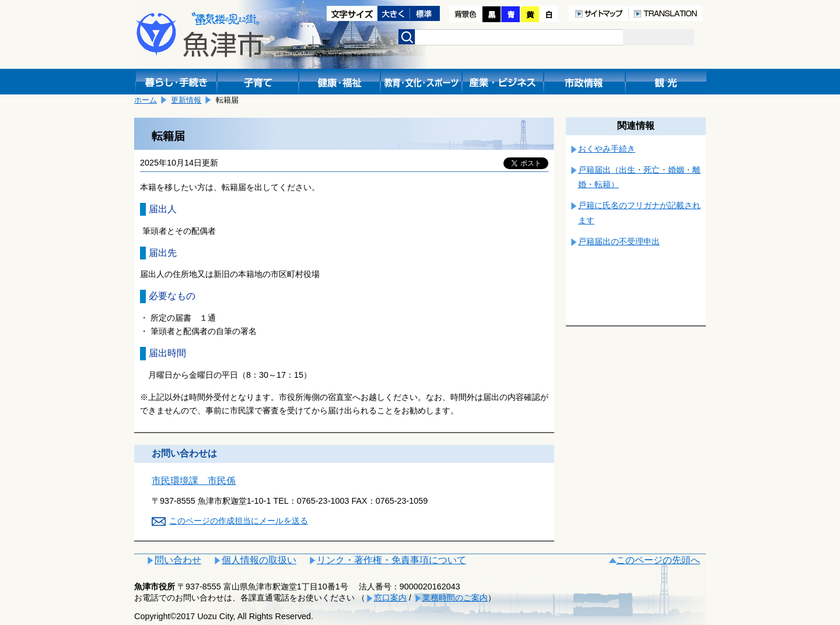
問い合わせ (178, 560)
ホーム (146, 100)
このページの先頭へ (658, 560)
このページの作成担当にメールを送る (239, 521)
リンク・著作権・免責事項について (391, 560)
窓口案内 (390, 598)
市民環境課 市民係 (194, 481)
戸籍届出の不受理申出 (619, 241)
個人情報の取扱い (259, 560)
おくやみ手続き (607, 149)
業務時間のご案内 (455, 598)
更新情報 (186, 100)
